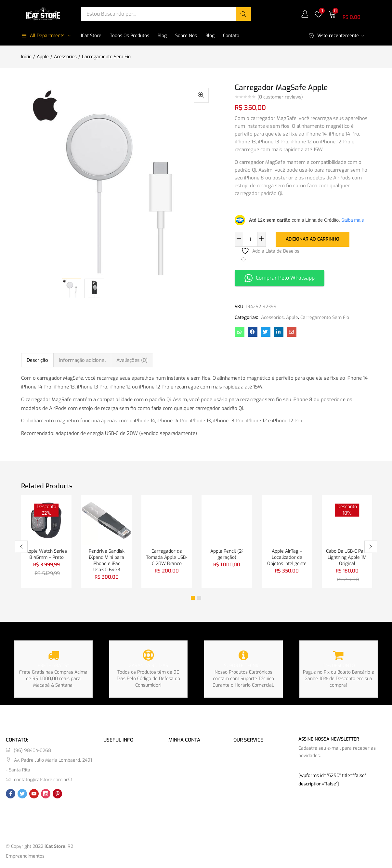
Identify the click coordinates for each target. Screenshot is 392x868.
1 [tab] (193, 598)
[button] (350, 14)
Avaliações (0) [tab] (132, 360)
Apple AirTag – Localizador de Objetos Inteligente (287, 557)
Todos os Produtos (130, 36)
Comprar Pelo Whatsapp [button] (280, 277)
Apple (43, 57)
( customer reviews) (280, 97)
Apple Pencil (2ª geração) (227, 554)
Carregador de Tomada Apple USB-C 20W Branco (167, 557)
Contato (231, 36)
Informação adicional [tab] (82, 360)
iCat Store (91, 36)
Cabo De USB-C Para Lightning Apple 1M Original (347, 557)
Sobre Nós (186, 36)
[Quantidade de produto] (250, 239)
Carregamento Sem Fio (106, 57)
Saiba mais (353, 220)
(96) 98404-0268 (32, 751)
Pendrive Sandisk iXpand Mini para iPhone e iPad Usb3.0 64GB (107, 560)
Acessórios (65, 57)
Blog (162, 36)
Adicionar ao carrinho (313, 239)
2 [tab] (199, 598)
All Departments (43, 36)
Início (26, 57)
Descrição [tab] (37, 360)
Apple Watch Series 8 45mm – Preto (46, 554)
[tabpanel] (46, 541)
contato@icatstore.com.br (41, 780)
